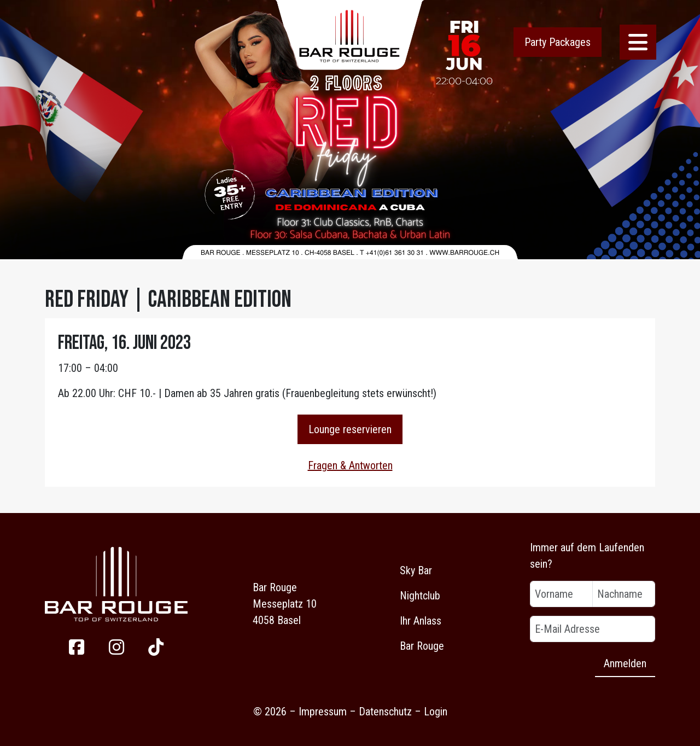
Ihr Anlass (421, 621)
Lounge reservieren (350, 429)
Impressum (323, 712)
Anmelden (625, 663)
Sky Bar (416, 570)
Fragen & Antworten (350, 465)
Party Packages (558, 42)
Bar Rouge (422, 646)
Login (436, 712)
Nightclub (420, 596)
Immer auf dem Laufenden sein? (587, 556)
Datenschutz (385, 712)
